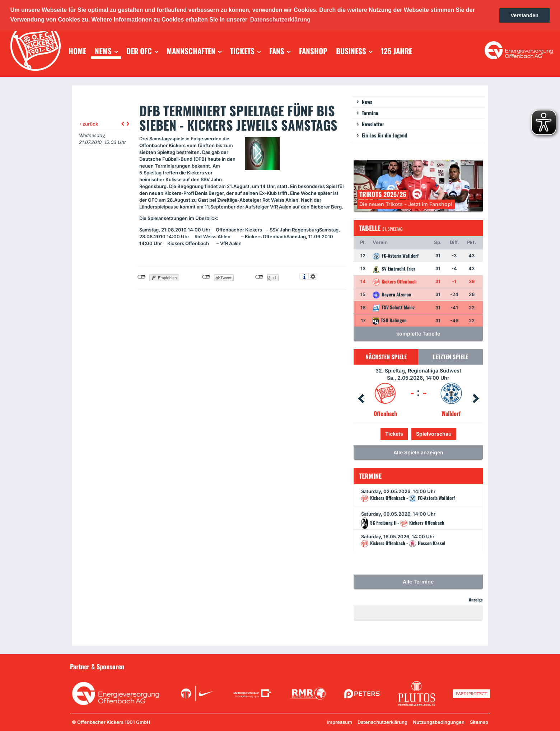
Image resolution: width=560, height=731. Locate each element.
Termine (370, 113)
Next (476, 399)
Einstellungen (313, 276)
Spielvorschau (434, 434)
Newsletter (373, 124)
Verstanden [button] (524, 15)
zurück (89, 124)
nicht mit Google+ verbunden (259, 277)
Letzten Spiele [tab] (451, 357)
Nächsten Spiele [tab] (386, 357)
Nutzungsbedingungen (439, 722)
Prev (361, 399)
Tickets (394, 434)
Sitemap (479, 722)
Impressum (339, 722)
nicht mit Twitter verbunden (206, 277)
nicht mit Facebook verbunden (142, 277)
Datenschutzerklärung (382, 722)
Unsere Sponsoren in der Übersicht (449, 666)
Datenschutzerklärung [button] (280, 20)
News (367, 102)
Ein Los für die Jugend (384, 135)
